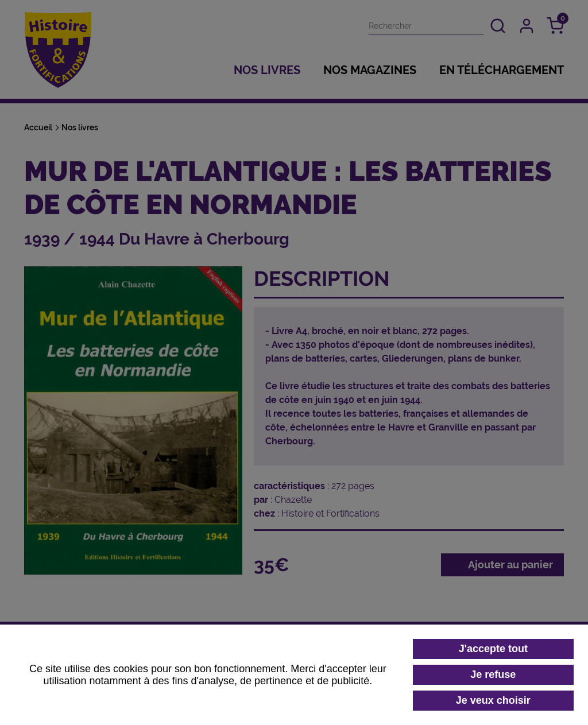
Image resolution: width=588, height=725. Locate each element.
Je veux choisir (493, 700)
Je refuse (493, 674)
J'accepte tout (493, 649)
